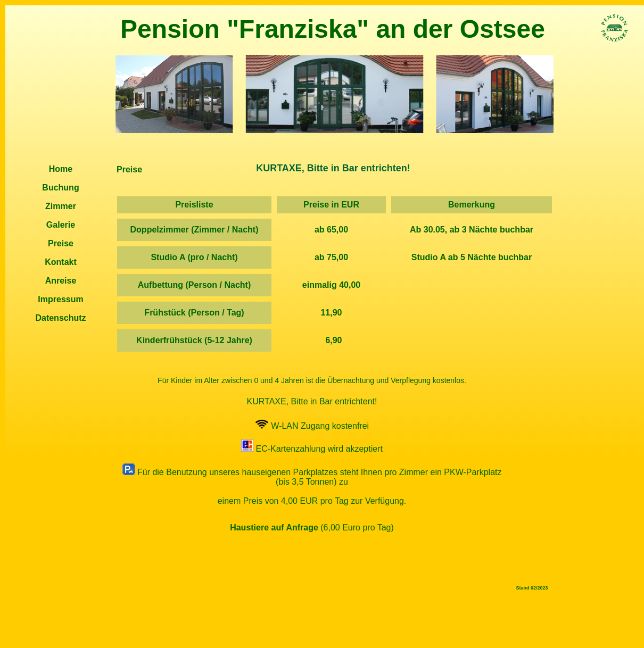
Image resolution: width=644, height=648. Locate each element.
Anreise (61, 281)
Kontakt (61, 262)
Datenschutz (60, 318)
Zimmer (61, 206)
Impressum (60, 299)
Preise (61, 243)
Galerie (61, 225)
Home (61, 169)
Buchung (60, 188)
